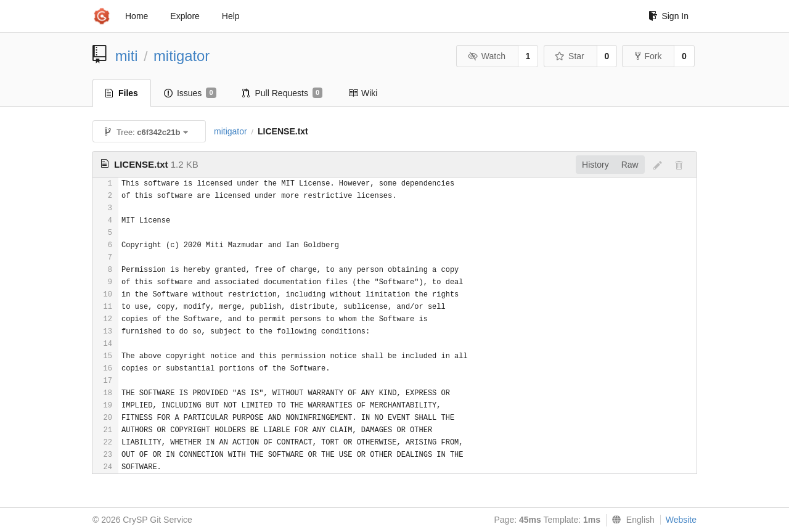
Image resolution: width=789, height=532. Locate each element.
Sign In (668, 16)
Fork (648, 56)
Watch (486, 56)
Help (231, 16)
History (595, 165)
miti (127, 56)
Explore (185, 16)
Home (137, 16)
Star (570, 56)
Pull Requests (283, 93)
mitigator (182, 56)
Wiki (363, 93)
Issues (190, 93)
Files (122, 93)
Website (681, 520)
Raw (630, 165)
